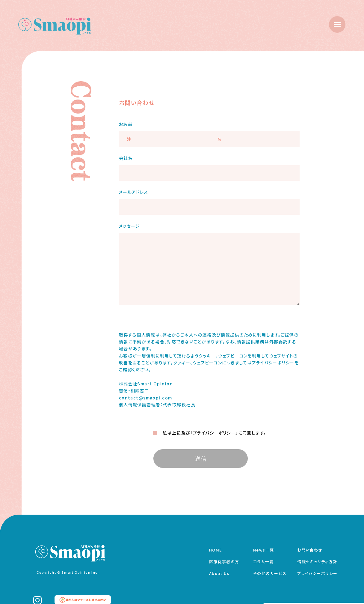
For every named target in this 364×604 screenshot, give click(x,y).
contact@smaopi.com (146, 398)
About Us (219, 573)
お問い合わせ (310, 550)
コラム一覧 (263, 562)
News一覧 (264, 550)
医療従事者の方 (224, 562)
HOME (216, 550)
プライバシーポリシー (273, 363)
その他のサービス (270, 573)
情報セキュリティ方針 (317, 562)
